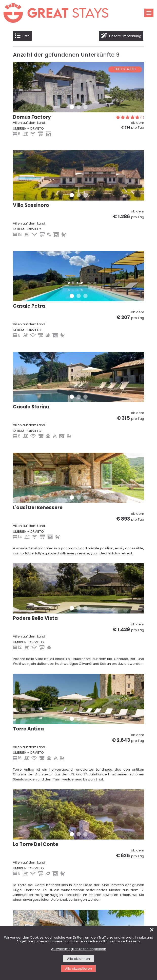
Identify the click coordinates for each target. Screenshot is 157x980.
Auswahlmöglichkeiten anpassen (79, 949)
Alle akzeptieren (78, 969)
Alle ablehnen (78, 959)
